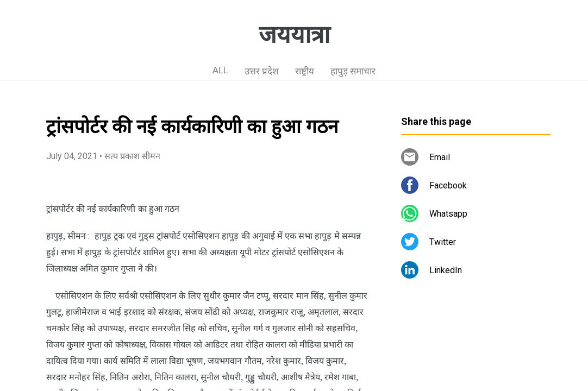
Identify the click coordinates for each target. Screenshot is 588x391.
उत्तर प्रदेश (262, 71)
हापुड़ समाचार (353, 71)
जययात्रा (294, 35)
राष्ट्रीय (305, 71)
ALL (220, 70)
